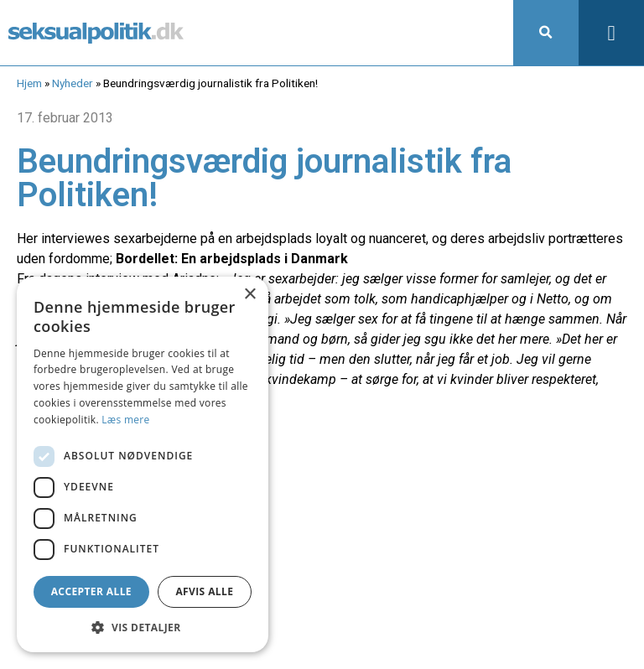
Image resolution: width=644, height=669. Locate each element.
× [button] (249, 295)
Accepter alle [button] (91, 591)
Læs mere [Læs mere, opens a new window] (125, 420)
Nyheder (73, 83)
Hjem (29, 83)
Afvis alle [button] (204, 591)
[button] (546, 33)
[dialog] (143, 464)
